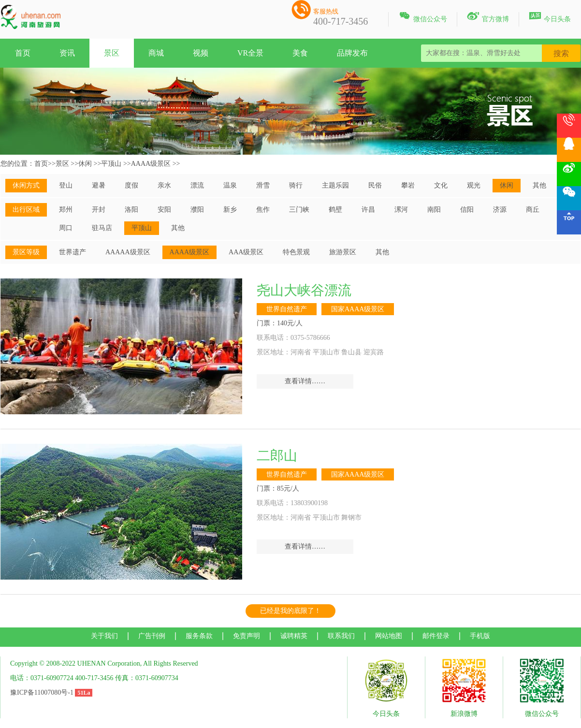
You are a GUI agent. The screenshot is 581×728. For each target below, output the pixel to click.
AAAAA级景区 (128, 252)
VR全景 (250, 53)
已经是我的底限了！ (290, 611)
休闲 (85, 164)
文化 (441, 185)
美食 (300, 53)
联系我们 (341, 636)
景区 (112, 53)
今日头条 (550, 17)
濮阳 (197, 210)
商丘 (533, 210)
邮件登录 (436, 636)
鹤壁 (335, 210)
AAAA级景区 (151, 164)
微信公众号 (423, 17)
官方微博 (488, 17)
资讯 (67, 53)
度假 (131, 185)
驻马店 (102, 228)
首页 (23, 53)
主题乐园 (335, 185)
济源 (500, 210)
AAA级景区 (246, 252)
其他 (539, 185)
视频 (201, 53)
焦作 (263, 210)
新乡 (230, 210)
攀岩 (408, 185)
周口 (66, 228)
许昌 (368, 210)
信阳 (467, 210)
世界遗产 (73, 252)
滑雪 (263, 185)
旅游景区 (343, 252)
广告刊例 (152, 636)
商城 (156, 53)
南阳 (434, 210)
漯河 (401, 210)
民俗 (375, 185)
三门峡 (299, 210)
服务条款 (199, 636)
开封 (99, 210)
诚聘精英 (294, 636)
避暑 (99, 185)
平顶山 (111, 164)
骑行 (296, 185)
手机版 (480, 636)
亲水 (164, 185)
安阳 (164, 210)
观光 (474, 185)
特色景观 (296, 252)
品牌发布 (352, 53)
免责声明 (247, 636)
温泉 (230, 185)
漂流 (197, 185)
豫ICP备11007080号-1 (42, 692)
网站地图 (389, 636)
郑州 (66, 210)
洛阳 (131, 210)
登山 (66, 185)
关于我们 (104, 636)
